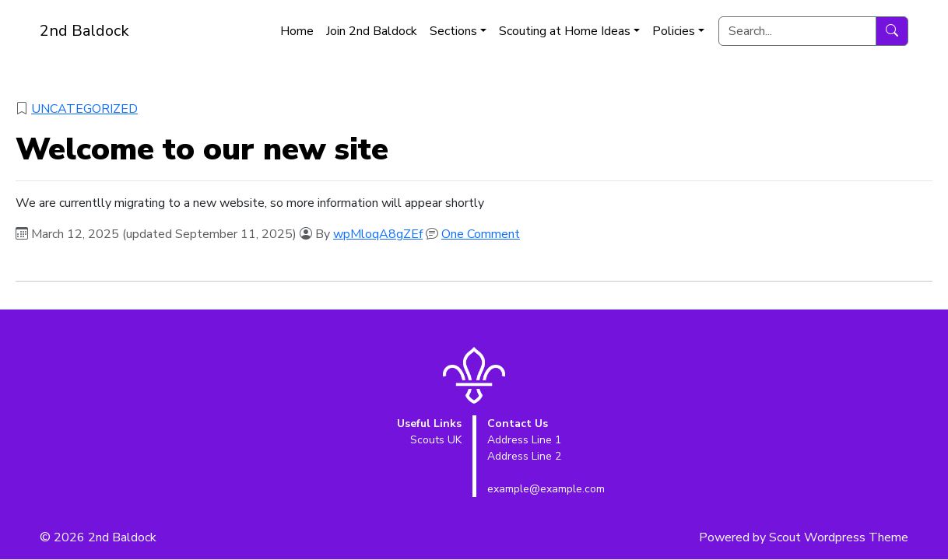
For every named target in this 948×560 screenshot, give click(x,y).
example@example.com (546, 489)
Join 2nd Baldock (372, 31)
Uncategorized (84, 109)
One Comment (481, 234)
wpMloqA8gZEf (378, 234)
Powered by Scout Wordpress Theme (804, 537)
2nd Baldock (84, 31)
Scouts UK (436, 440)
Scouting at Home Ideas (565, 31)
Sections (453, 31)
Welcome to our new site (202, 149)
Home (297, 31)
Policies (674, 31)
